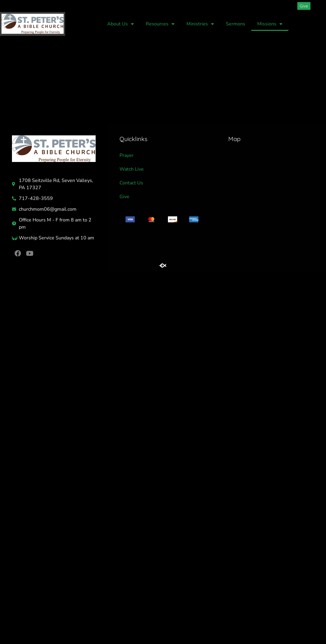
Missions (270, 24)
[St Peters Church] (271, 175)
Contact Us (131, 183)
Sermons (236, 24)
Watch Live (132, 169)
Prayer (127, 155)
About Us (121, 24)
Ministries (200, 24)
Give (124, 197)
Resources (160, 24)
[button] (318, 6)
